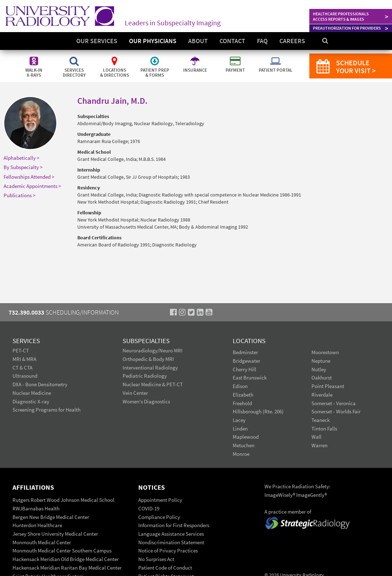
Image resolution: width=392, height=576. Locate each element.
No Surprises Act (156, 559)
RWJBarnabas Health (36, 508)
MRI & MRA (24, 359)
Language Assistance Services (171, 534)
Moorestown (325, 352)
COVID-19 (149, 508)
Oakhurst (322, 378)
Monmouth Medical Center (42, 542)
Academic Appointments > (32, 186)
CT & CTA (22, 368)
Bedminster (245, 352)
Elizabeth (243, 395)
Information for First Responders (174, 525)
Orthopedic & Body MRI (148, 359)
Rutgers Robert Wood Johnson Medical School (63, 500)
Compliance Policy (159, 517)
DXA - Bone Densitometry (40, 384)
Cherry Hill (244, 369)
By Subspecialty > (23, 167)
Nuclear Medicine (32, 393)
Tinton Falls (324, 429)
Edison (240, 386)
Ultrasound (25, 376)
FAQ (262, 41)
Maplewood (246, 437)
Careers (292, 41)
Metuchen (244, 445)
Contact (232, 41)
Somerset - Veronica (334, 403)
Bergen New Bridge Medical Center (51, 517)
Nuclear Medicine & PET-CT (153, 384)
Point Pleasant (328, 386)
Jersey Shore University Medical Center (55, 534)
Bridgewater (246, 361)
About (198, 41)
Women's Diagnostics (146, 401)
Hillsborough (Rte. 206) (258, 411)
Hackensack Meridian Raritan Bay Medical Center (67, 568)
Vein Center (135, 393)
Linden (240, 429)
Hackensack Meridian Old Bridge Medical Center (66, 559)
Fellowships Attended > (29, 177)
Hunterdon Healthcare (37, 525)
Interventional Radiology (150, 368)
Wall (316, 437)
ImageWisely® (280, 495)
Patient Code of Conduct (165, 568)
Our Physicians (153, 41)
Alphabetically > (21, 158)
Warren (319, 445)
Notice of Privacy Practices (168, 550)
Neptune (321, 361)
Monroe (241, 454)
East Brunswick (250, 378)
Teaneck (321, 420)
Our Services (97, 41)
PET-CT (21, 350)
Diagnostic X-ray (31, 401)
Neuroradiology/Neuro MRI (153, 350)
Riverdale (322, 395)
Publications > (19, 195)
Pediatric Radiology (145, 376)
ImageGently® (311, 495)
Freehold (242, 403)
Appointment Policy (160, 500)
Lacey (239, 420)
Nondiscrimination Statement (171, 542)
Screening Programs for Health (47, 410)
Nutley (319, 369)
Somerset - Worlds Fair (336, 411)
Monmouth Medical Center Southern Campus (62, 550)
